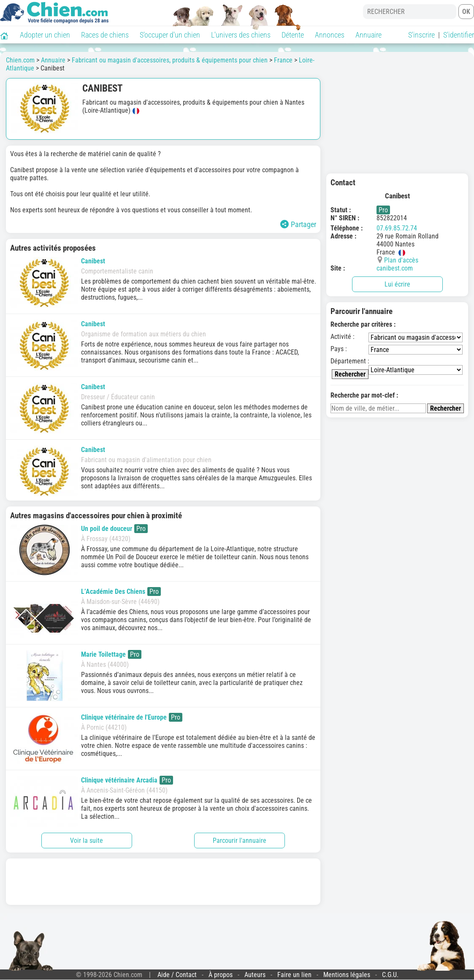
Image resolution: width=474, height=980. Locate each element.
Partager (298, 224)
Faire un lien (294, 975)
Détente (293, 35)
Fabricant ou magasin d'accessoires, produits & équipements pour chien (170, 60)
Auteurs (255, 975)
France (283, 60)
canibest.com (395, 268)
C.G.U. (390, 975)
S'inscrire (421, 35)
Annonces (330, 35)
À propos (221, 975)
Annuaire (368, 35)
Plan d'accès (401, 260)
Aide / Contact (177, 975)
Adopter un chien (45, 35)
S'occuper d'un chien (170, 35)
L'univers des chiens (241, 35)
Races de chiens (105, 35)
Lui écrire (397, 284)
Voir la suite (87, 841)
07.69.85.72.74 (397, 228)
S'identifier (459, 35)
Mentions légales (347, 975)
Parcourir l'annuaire (240, 841)
